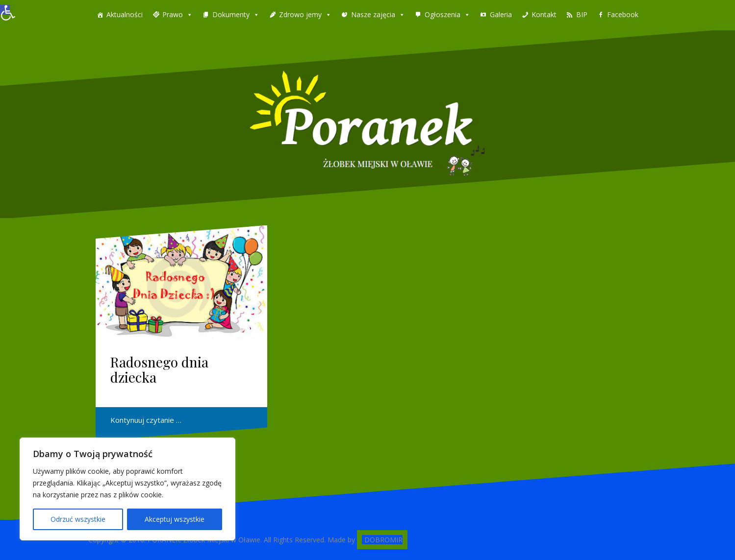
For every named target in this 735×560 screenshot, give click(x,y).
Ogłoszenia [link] (443, 14)
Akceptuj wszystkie (175, 519)
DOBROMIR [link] (383, 540)
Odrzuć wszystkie (78, 519)
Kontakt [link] (544, 14)
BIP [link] (582, 14)
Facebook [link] (623, 14)
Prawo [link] (173, 14)
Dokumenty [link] (231, 14)
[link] (5, 10)
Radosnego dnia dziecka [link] (159, 369)
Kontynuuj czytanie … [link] (146, 420)
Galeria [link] (501, 14)
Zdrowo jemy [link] (300, 14)
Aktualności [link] (125, 14)
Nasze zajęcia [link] (373, 14)
